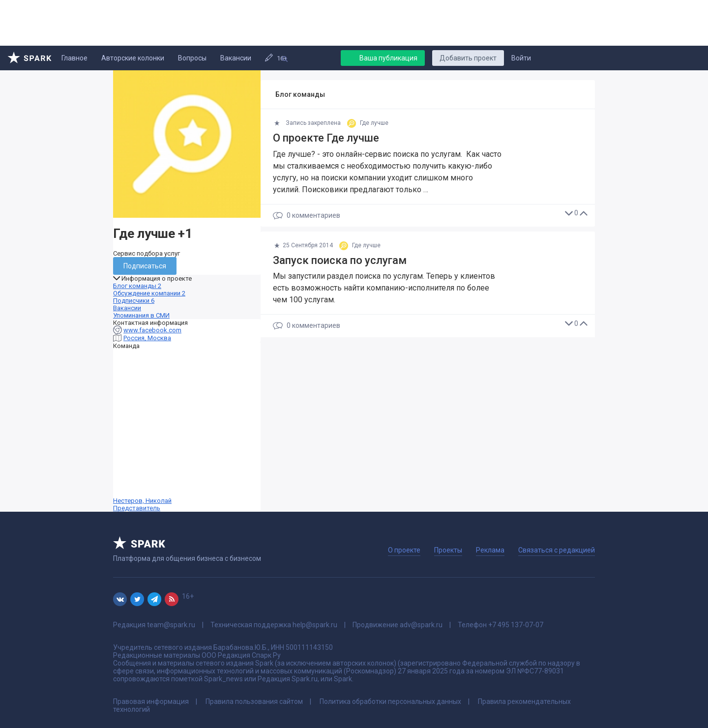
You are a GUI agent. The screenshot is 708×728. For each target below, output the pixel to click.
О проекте (404, 550)
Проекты (448, 550)
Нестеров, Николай (187, 431)
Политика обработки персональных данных (390, 701)
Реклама (490, 550)
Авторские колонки (133, 58)
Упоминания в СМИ (141, 315)
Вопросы (192, 58)
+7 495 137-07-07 (516, 625)
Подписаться (145, 266)
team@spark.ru (171, 625)
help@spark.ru (315, 625)
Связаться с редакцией (557, 550)
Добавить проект (468, 58)
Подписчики (134, 301)
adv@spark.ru (421, 625)
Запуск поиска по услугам (340, 260)
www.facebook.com (152, 330)
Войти (521, 58)
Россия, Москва (147, 338)
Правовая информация (151, 701)
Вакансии (236, 58)
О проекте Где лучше (326, 138)
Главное (74, 58)
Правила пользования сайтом (254, 701)
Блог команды (137, 286)
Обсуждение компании (149, 293)
